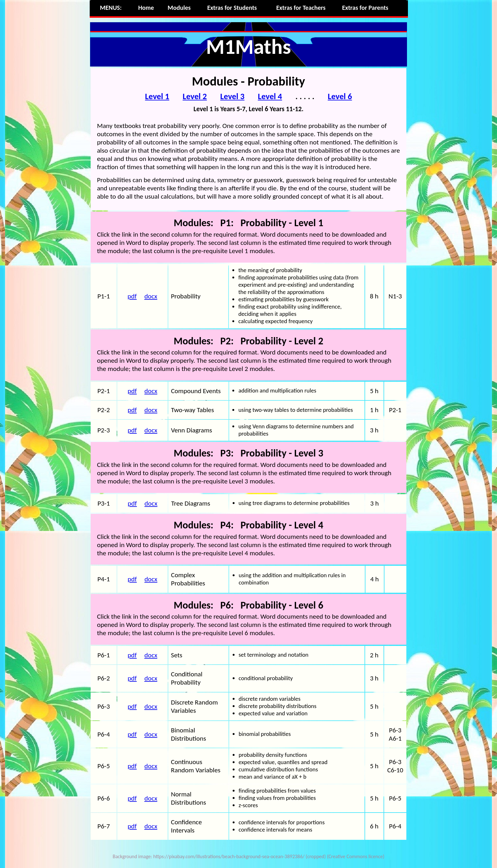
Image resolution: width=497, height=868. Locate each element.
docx (151, 296)
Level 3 (232, 96)
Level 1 (157, 96)
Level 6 (340, 96)
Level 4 (270, 96)
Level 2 (195, 96)
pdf (132, 296)
